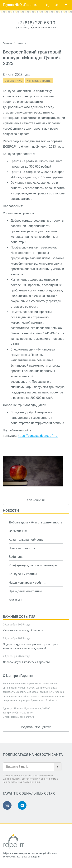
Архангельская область (26, 540)
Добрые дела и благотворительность (36, 522)
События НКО (14, 81)
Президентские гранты (25, 591)
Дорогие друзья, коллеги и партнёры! (26, 662)
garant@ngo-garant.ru (22, 717)
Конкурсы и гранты (39, 81)
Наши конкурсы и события (28, 583)
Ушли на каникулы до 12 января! (24, 630)
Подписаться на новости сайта (33, 755)
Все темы (15, 600)
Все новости (36, 500)
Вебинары (16, 557)
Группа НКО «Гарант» (20, 5)
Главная (7, 43)
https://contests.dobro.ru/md (38, 436)
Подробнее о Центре (36, 727)
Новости (11, 511)
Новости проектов (22, 548)
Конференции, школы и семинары (33, 565)
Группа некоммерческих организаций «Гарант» (31, 853)
